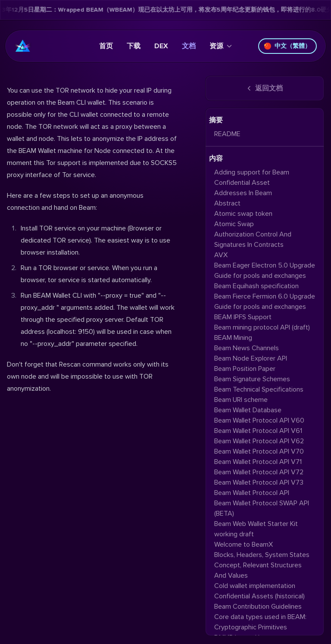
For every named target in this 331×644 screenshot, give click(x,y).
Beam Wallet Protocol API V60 (259, 420)
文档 (189, 46)
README (227, 134)
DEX (161, 46)
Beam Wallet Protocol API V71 (258, 462)
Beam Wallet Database (248, 410)
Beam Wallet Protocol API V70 (259, 451)
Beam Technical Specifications (259, 389)
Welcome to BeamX (244, 544)
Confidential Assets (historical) (259, 596)
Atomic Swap (234, 224)
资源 (221, 46)
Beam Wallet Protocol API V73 (259, 482)
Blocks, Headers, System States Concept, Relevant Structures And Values (262, 565)
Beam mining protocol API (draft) (262, 327)
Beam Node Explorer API (251, 358)
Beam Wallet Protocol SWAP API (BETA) (262, 508)
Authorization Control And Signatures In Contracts (253, 240)
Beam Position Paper (245, 369)
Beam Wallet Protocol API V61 (258, 431)
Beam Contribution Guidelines (258, 607)
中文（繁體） (287, 46)
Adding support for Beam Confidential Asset (252, 177)
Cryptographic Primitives (251, 627)
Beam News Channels (247, 348)
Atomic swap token (243, 214)
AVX (221, 255)
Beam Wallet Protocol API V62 (259, 441)
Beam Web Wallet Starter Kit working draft (256, 529)
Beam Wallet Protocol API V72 (259, 472)
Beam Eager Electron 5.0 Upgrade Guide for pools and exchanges (265, 271)
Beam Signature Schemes (252, 379)
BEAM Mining (233, 338)
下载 (134, 46)
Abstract (227, 203)
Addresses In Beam (243, 193)
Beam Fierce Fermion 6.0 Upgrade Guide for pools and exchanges (265, 302)
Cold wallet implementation (255, 586)
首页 (106, 46)
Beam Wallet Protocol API (252, 493)
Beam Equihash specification (256, 286)
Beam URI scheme (241, 400)
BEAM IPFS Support (243, 317)
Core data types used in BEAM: (260, 617)
